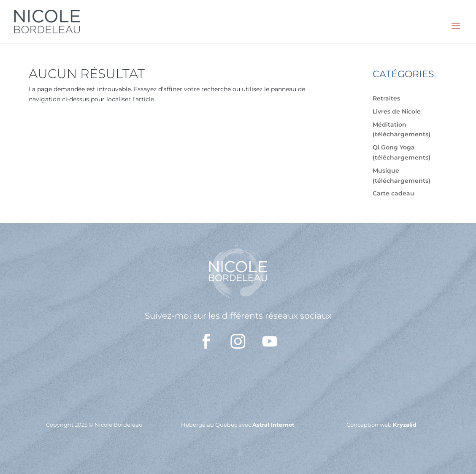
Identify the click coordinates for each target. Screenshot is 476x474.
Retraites (386, 98)
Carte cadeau (394, 193)
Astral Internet (273, 425)
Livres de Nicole (397, 111)
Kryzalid (405, 425)
